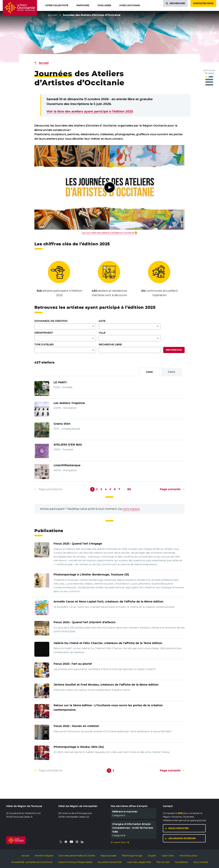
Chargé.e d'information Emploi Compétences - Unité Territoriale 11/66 (133, 828)
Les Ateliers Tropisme (69, 403)
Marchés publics (188, 856)
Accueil (53, 15)
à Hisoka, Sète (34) (79, 747)
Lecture (109, 187)
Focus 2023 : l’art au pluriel (73, 664)
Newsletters (181, 862)
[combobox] (130, 338)
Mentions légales (44, 856)
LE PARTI (60, 382)
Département (44, 333)
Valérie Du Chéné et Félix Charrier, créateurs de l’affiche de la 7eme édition (108, 643)
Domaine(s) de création (51, 321)
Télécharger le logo (132, 856)
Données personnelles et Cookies (77, 856)
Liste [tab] (149, 372)
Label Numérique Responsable (75, 862)
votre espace (131, 509)
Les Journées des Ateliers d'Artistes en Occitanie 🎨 (110, 233)
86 (129, 489)
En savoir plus (118, 842)
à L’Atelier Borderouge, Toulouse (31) (91, 575)
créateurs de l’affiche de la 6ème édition (106, 685)
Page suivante (170, 489)
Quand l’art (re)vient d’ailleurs (85, 622)
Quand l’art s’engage (78, 544)
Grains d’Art (62, 424)
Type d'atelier (44, 344)
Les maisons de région (182, 838)
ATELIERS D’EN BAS (68, 445)
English (152, 856)
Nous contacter (178, 828)
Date (102, 321)
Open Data (168, 856)
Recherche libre (110, 344)
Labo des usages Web (139, 862)
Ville (102, 333)
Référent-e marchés (125, 812)
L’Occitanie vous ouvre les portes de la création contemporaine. (108, 708)
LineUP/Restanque (67, 465)
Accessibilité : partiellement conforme (32, 862)
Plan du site (163, 862)
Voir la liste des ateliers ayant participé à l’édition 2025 (90, 111)
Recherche (174, 350)
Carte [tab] (171, 372)
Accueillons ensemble (110, 862)
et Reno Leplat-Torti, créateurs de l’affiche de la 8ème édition (108, 602)
